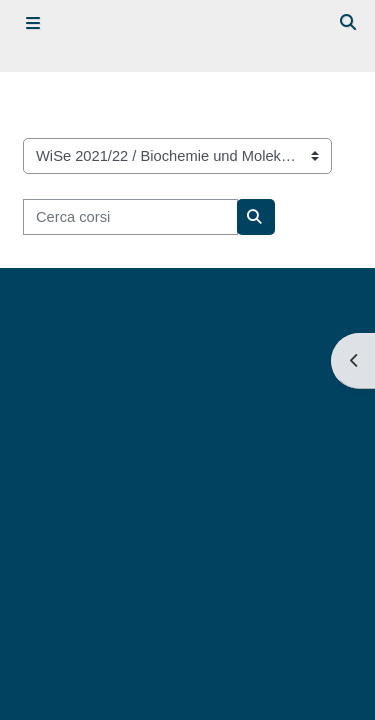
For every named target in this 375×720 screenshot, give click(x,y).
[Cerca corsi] (130, 217)
